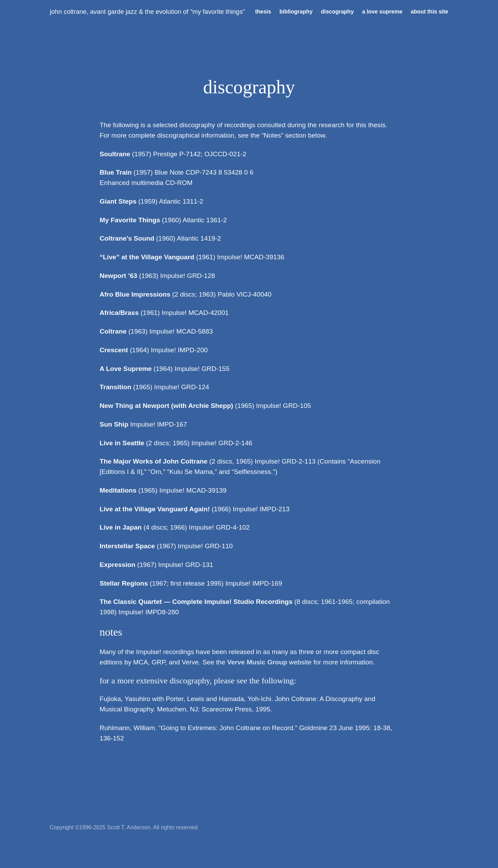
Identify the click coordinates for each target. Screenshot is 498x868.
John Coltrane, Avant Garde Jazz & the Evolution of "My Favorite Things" (147, 12)
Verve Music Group (257, 662)
